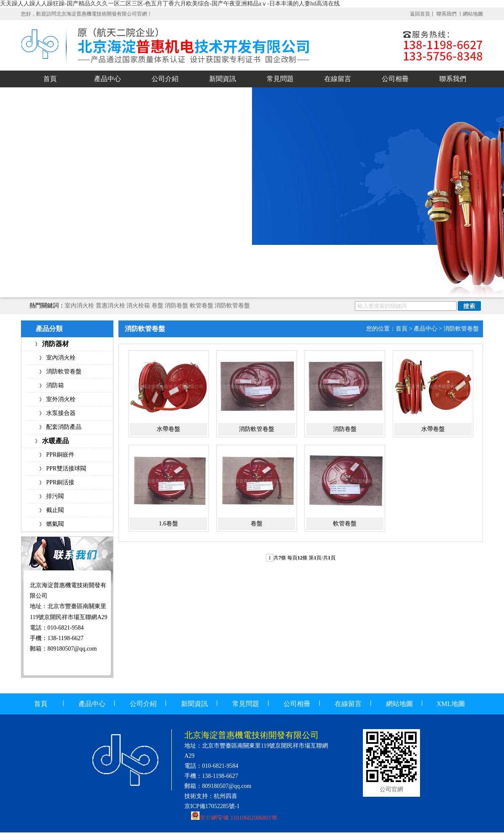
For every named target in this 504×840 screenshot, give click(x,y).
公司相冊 (395, 79)
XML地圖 (451, 704)
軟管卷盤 (202, 306)
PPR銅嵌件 (60, 455)
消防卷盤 (176, 306)
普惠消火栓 (110, 306)
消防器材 (55, 344)
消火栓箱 (138, 306)
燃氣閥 (55, 524)
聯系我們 (447, 14)
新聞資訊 (223, 79)
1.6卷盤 (168, 524)
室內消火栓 (79, 306)
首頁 (50, 79)
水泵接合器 (61, 413)
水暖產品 (55, 441)
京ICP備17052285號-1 (212, 806)
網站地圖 (473, 14)
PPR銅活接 (60, 482)
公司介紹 (165, 79)
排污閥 (55, 496)
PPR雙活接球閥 (66, 469)
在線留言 (338, 79)
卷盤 (157, 306)
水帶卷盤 (168, 429)
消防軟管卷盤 (232, 306)
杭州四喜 (226, 796)
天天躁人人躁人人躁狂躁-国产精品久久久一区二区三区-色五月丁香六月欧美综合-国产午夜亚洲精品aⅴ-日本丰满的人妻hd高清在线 (170, 4)
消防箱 (55, 385)
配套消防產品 (64, 427)
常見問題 (280, 79)
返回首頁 (420, 14)
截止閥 (55, 510)
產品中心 (108, 79)
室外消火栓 (61, 399)
